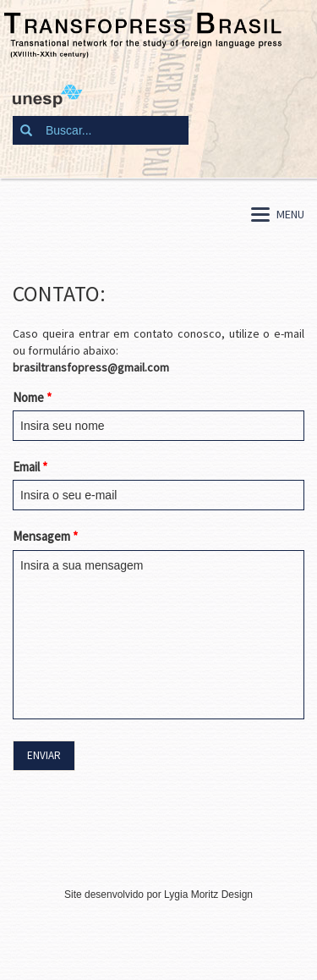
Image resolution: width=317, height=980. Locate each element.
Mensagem (45, 536)
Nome (32, 397)
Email (30, 467)
